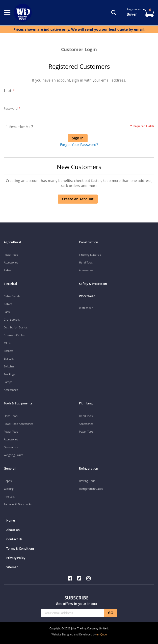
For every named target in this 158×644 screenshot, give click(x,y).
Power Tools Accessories (18, 424)
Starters (9, 358)
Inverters (9, 496)
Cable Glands (12, 296)
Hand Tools (86, 262)
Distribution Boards (16, 327)
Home (11, 521)
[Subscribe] (111, 613)
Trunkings (9, 374)
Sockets (8, 351)
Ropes (8, 481)
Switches (9, 366)
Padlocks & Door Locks (18, 504)
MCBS (7, 343)
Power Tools (11, 255)
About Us (13, 530)
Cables (8, 304)
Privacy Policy (16, 558)
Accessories (11, 262)
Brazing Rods (87, 481)
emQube (102, 635)
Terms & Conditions (20, 548)
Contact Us (14, 539)
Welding (9, 489)
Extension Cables (14, 335)
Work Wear (86, 308)
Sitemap (12, 567)
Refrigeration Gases (91, 489)
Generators (11, 447)
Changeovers (12, 319)
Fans (7, 312)
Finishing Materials (90, 255)
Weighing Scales (14, 455)
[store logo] (24, 13)
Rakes (7, 270)
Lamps (8, 382)
